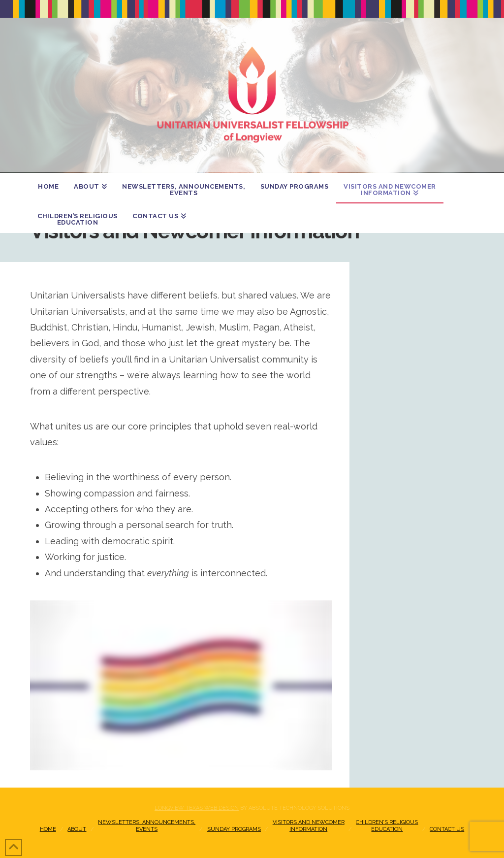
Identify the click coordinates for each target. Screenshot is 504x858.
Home (48, 829)
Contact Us (447, 829)
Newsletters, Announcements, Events (147, 826)
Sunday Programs (234, 829)
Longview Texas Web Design (197, 808)
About (77, 829)
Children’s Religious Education (387, 826)
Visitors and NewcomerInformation (309, 826)
